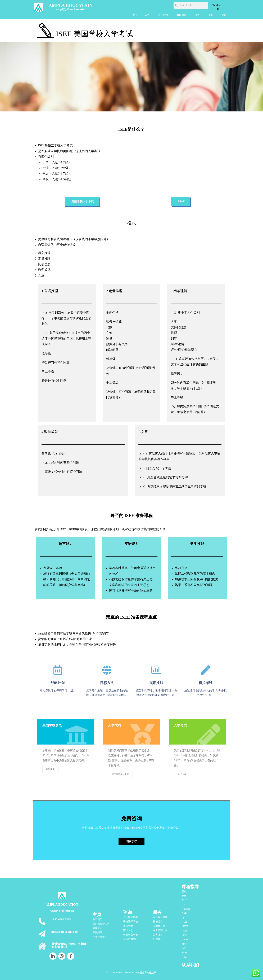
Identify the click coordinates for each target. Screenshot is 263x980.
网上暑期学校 (160, 930)
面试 (184, 892)
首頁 (135, 15)
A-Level (186, 909)
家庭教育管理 (160, 917)
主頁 (97, 915)
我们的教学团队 (101, 924)
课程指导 (182, 15)
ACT (184, 900)
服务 (198, 15)
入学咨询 (164, 15)
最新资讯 (97, 928)
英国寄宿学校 (130, 939)
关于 (148, 15)
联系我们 (190, 965)
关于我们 (97, 919)
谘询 (128, 912)
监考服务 (158, 935)
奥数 (184, 896)
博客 (212, 15)
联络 (224, 15)
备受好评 (97, 932)
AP (183, 905)
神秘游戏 (158, 922)
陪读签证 (158, 939)
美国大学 (128, 926)
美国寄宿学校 (130, 935)
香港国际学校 (130, 922)
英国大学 (128, 930)
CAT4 (185, 913)
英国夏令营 (159, 926)
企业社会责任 (100, 937)
